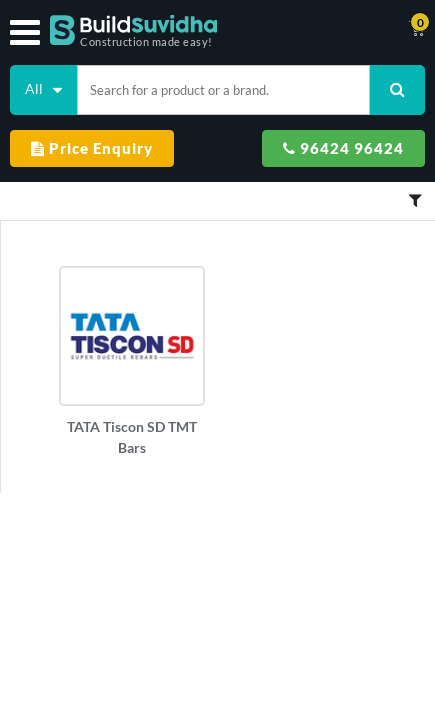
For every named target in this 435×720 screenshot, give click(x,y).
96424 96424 (343, 148)
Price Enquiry (92, 148)
